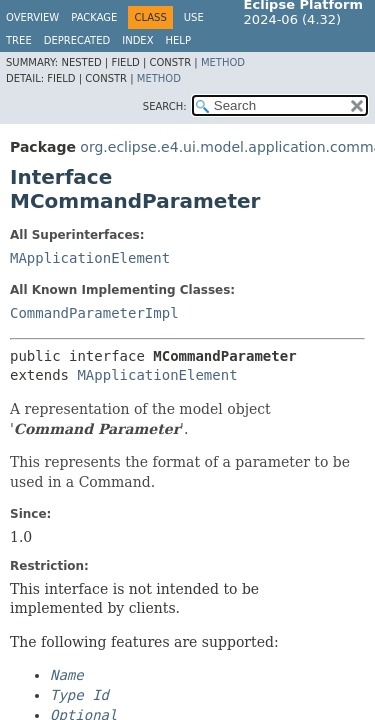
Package (94, 17)
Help (178, 40)
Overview (32, 17)
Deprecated (77, 40)
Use (194, 17)
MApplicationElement (90, 258)
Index (137, 40)
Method (223, 62)
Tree (19, 40)
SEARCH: (165, 106)
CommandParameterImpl (94, 313)
